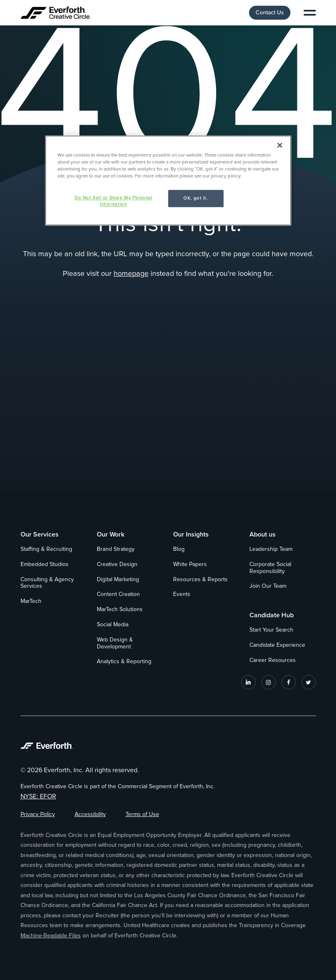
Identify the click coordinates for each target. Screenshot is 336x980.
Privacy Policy (38, 814)
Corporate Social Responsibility (270, 568)
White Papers (190, 564)
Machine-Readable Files (51, 936)
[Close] (280, 145)
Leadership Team (271, 549)
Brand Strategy (116, 549)
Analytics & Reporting (124, 662)
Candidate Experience (277, 645)
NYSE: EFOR (38, 796)
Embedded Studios (45, 564)
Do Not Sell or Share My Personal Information (113, 201)
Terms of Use (142, 814)
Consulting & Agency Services (47, 583)
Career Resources (273, 660)
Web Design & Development (115, 643)
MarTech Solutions (120, 609)
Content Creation (118, 594)
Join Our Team (268, 586)
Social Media (113, 625)
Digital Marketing (118, 580)
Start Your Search (271, 630)
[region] (168, 180)
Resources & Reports (200, 580)
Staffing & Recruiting (46, 549)
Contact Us (270, 13)
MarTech (31, 601)
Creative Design (117, 564)
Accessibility (90, 814)
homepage (131, 274)
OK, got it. (195, 198)
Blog (179, 549)
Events (182, 594)
